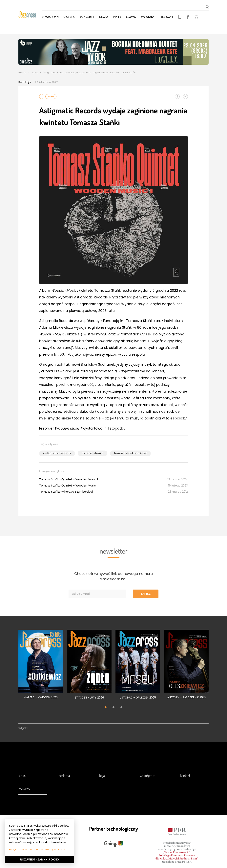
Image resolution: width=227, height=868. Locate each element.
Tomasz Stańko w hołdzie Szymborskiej (66, 492)
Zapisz (146, 594)
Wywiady (148, 17)
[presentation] (30, 14)
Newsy (104, 17)
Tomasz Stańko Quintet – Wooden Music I (68, 486)
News (34, 72)
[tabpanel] (41, 667)
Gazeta (69, 17)
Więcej (23, 728)
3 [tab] (121, 708)
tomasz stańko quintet (130, 453)
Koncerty (87, 17)
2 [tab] (113, 708)
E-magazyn (51, 17)
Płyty (118, 17)
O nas (22, 775)
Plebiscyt (167, 17)
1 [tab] (106, 708)
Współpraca (148, 775)
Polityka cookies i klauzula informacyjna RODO (37, 850)
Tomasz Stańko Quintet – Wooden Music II (69, 479)
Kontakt (185, 775)
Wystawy (24, 788)
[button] (207, 7)
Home (22, 72)
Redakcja (25, 82)
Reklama (64, 775)
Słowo (131, 17)
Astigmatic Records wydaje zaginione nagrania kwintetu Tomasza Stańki (89, 72)
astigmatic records (57, 453)
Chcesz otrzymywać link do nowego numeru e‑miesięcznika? (113, 576)
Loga (102, 775)
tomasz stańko (93, 453)
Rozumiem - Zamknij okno (40, 859)
